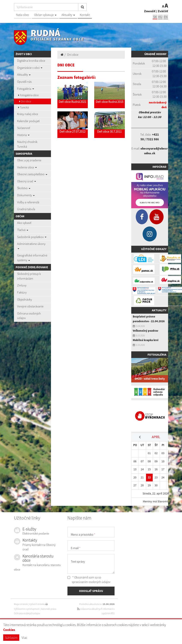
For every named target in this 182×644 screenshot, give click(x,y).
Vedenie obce (27, 167)
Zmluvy (22, 285)
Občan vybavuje (45, 15)
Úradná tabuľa (26, 209)
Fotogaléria (26, 89)
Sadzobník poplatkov (32, 237)
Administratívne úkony (31, 246)
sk (155, 17)
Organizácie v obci (30, 68)
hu (160, 17)
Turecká (23, 107)
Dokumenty (26, 195)
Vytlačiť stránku (38, 604)
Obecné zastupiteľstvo (32, 174)
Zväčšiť (163, 11)
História (23, 135)
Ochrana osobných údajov (29, 316)
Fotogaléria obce (28, 95)
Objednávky (25, 300)
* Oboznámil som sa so (89, 580)
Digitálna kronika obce (31, 61)
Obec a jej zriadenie (29, 160)
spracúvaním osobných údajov (91, 582)
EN (166, 17)
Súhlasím (11, 638)
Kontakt (85, 15)
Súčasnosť (24, 128)
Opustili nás (24, 82)
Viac (25, 638)
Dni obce (25, 101)
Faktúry (22, 292)
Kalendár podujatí (28, 121)
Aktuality (68, 15)
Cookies (9, 630)
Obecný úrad (27, 181)
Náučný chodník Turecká (27, 144)
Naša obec (23, 15)
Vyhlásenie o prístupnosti (27, 609)
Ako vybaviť (24, 223)
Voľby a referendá (28, 202)
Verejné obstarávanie (30, 306)
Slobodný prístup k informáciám (29, 276)
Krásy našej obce (28, 114)
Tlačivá (23, 230)
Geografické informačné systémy (32, 258)
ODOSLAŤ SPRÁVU (91, 591)
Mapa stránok (21, 604)
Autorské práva (49, 609)
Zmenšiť (150, 11)
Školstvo (24, 188)
